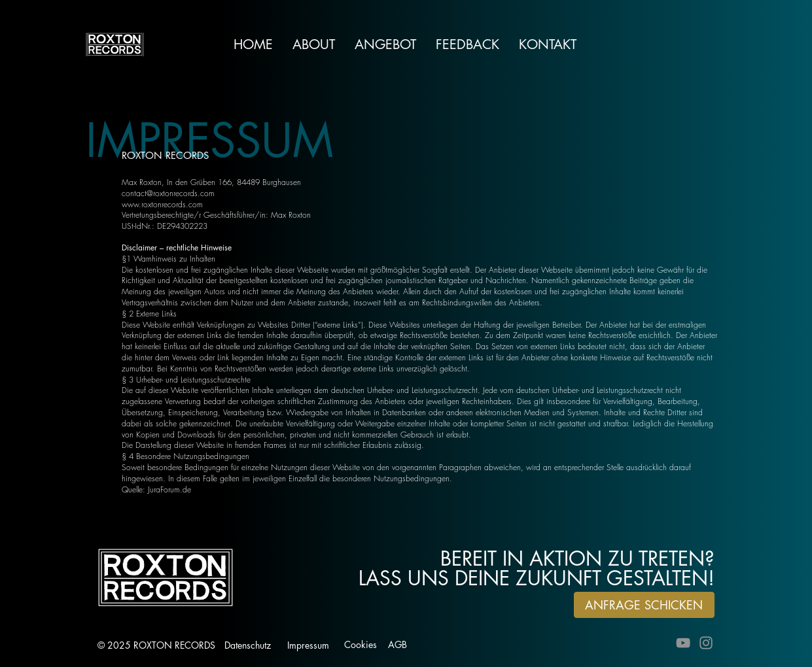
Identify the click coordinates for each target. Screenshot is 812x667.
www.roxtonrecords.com (162, 204)
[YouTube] (683, 643)
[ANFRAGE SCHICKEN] (644, 605)
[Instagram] (706, 643)
